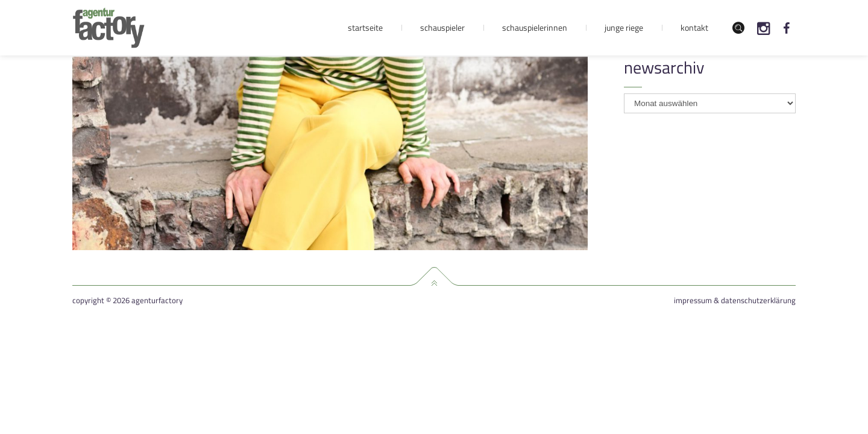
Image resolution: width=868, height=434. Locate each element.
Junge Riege (624, 27)
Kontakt (694, 27)
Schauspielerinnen (535, 27)
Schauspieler (442, 27)
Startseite (365, 27)
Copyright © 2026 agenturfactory (127, 300)
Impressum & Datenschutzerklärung (735, 300)
